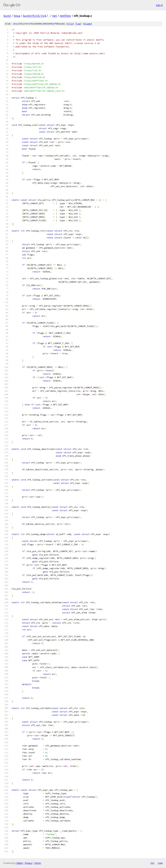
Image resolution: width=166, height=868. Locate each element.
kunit (7, 16)
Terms (37, 863)
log (78, 24)
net (55, 16)
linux (17, 16)
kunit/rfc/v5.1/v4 (35, 16)
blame (88, 24)
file (70, 24)
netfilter (65, 16)
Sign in (159, 5)
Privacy (28, 863)
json (160, 863)
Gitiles (20, 863)
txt (152, 863)
